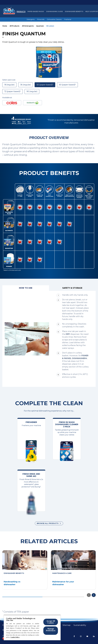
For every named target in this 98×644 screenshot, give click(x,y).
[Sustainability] (80, 625)
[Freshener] (68, 19)
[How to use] (26, 288)
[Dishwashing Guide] (55, 12)
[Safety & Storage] (72, 288)
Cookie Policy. (15, 637)
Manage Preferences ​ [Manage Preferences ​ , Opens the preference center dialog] (51, 630)
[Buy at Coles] (12, 103)
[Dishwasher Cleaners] (54, 19)
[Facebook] (74, 636)
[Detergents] (31, 19)
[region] (32, 628)
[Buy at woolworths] (33, 103)
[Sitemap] (67, 625)
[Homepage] (9, 12)
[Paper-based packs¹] (36, 12)
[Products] (21, 12)
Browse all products (48, 523)
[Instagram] (81, 636)
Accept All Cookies (51, 622)
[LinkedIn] (94, 636)
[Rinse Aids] (41, 19)
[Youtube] (87, 636)
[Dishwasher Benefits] (74, 12)
